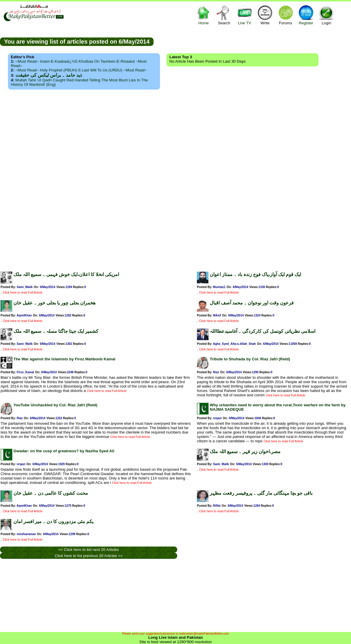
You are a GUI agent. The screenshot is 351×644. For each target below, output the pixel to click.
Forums (285, 15)
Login (326, 15)
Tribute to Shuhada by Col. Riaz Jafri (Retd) (250, 359)
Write (265, 15)
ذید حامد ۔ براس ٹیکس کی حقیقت (49, 75)
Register (306, 15)
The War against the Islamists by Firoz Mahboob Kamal (64, 359)
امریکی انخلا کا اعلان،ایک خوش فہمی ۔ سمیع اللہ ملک (66, 274)
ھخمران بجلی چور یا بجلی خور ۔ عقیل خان (54, 303)
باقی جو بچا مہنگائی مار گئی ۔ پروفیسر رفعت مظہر (261, 493)
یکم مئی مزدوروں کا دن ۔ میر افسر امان (53, 521)
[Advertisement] (176, 179)
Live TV (245, 15)
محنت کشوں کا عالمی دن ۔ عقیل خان (51, 493)
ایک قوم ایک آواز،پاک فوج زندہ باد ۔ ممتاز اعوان (255, 274)
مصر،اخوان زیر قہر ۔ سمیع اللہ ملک (245, 452)
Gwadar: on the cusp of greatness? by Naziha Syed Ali (64, 451)
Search (224, 15)
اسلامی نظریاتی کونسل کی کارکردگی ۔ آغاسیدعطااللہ (263, 331)
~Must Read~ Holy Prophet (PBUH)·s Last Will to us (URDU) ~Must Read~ (81, 70)
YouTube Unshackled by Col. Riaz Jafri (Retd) (55, 405)
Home (204, 15)
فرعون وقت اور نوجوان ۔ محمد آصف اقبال (252, 303)
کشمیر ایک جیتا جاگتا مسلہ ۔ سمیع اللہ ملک (56, 331)
